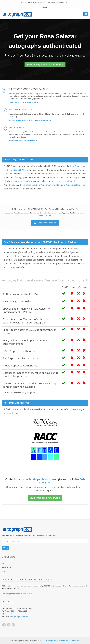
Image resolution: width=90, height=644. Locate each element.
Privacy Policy (64, 641)
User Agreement (52, 641)
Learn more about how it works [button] (45, 498)
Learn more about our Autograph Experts (39, 185)
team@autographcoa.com (36, 2)
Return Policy (76, 641)
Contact (5, 571)
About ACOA (6, 567)
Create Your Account (45, 223)
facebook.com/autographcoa (23, 614)
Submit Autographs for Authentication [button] (45, 65)
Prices (4, 564)
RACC (6, 358)
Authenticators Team (76, 185)
